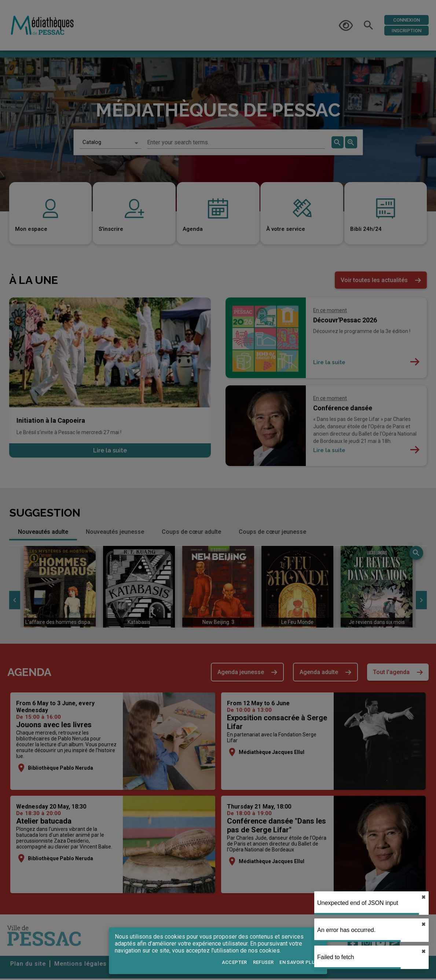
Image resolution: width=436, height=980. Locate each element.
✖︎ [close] (424, 924)
